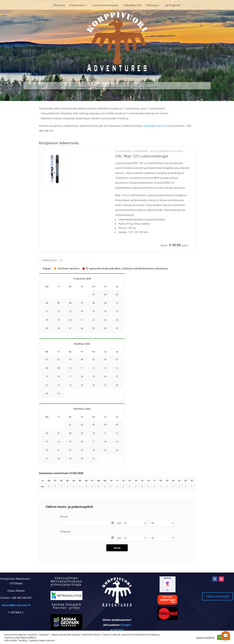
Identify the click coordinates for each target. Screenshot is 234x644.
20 (105, 376)
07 (117, 359)
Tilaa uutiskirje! (218, 596)
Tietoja (152, 6)
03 (70, 359)
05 (94, 359)
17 (70, 376)
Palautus (65, 532)
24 (70, 385)
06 (105, 359)
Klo (119, 523)
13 (105, 368)
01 (47, 359)
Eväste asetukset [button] (205, 637)
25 (82, 385)
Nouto (64, 517)
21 (117, 376)
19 (94, 376)
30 (105, 328)
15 (47, 376)
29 (94, 328)
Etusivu (59, 6)
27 (70, 328)
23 (58, 385)
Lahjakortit (132, 6)
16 (58, 376)
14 (117, 368)
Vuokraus (77, 6)
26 (94, 385)
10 (70, 368)
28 (82, 328)
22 (47, 385)
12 (94, 368)
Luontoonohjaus (105, 6)
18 (82, 376)
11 (82, 368)
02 (58, 359)
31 (117, 328)
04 (82, 359)
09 (58, 368)
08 (47, 368)
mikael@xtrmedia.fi (155, 126)
